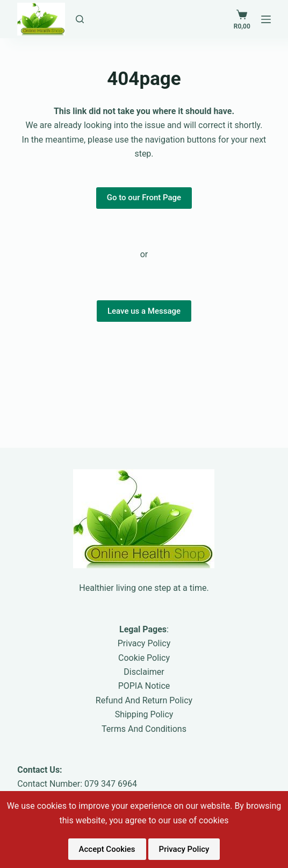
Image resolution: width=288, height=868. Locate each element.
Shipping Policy (144, 714)
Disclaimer (144, 672)
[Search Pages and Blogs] (80, 19)
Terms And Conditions (144, 729)
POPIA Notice (144, 686)
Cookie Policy (144, 658)
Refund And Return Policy (144, 700)
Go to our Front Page (144, 197)
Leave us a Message (144, 311)
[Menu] (266, 19)
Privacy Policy (144, 643)
